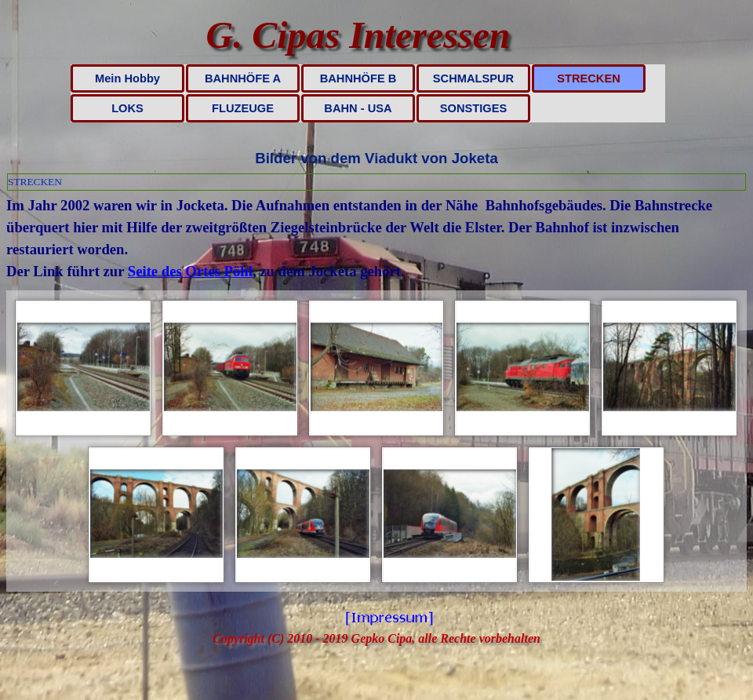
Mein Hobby (127, 78)
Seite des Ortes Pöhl (190, 271)
